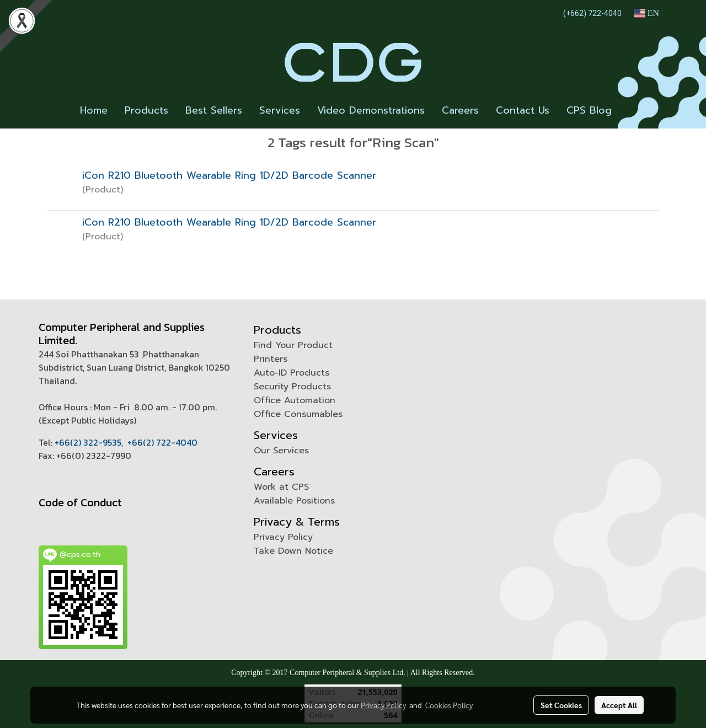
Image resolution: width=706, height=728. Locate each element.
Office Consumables (298, 414)
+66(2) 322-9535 (88, 442)
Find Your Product (293, 345)
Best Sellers (214, 110)
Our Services (281, 451)
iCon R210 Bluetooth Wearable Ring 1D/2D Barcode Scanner (229, 175)
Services (280, 110)
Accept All (619, 705)
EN (646, 13)
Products (146, 110)
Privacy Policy (283, 537)
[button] (630, 111)
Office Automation (295, 400)
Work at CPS (281, 487)
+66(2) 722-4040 (162, 442)
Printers (271, 359)
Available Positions (294, 501)
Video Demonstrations (371, 110)
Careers (460, 110)
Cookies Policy (449, 705)
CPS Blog (589, 110)
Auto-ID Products (292, 373)
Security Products (292, 387)
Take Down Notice (293, 551)
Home (94, 110)
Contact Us (523, 110)
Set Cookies (561, 705)
